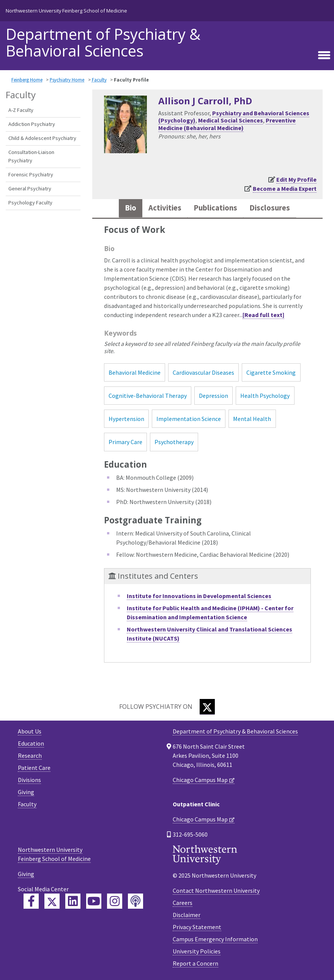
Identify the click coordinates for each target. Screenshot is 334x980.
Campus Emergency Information (215, 939)
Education (31, 743)
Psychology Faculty (30, 203)
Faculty (99, 80)
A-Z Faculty (21, 110)
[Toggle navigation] (324, 55)
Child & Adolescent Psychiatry (42, 138)
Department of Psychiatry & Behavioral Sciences (103, 42)
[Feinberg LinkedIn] (73, 901)
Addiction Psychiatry (32, 124)
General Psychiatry (30, 188)
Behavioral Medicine (135, 372)
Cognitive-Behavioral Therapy (148, 396)
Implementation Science (189, 419)
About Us (30, 731)
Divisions (29, 780)
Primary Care (125, 442)
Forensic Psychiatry (31, 174)
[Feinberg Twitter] (52, 901)
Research (30, 755)
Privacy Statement (197, 927)
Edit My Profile (296, 179)
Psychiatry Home (67, 80)
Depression (213, 396)
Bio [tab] (131, 208)
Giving (26, 792)
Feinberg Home (27, 80)
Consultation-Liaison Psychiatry (31, 156)
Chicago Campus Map (200, 780)
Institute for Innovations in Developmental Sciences (199, 596)
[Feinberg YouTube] (94, 901)
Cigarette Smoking (271, 372)
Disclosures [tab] (270, 208)
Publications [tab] (215, 208)
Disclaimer (187, 915)
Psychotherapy (174, 442)
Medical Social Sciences (231, 120)
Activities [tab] (165, 208)
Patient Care (34, 768)
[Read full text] (263, 315)
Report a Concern (195, 963)
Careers (183, 903)
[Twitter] (207, 707)
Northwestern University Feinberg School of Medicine (66, 11)
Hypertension (126, 419)
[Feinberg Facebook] (31, 901)
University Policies (197, 951)
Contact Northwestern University (216, 890)
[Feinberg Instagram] (115, 901)
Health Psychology (265, 396)
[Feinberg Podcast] (135, 901)
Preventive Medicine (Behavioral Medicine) (227, 124)
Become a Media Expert (285, 188)
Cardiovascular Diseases (203, 372)
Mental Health (252, 419)
